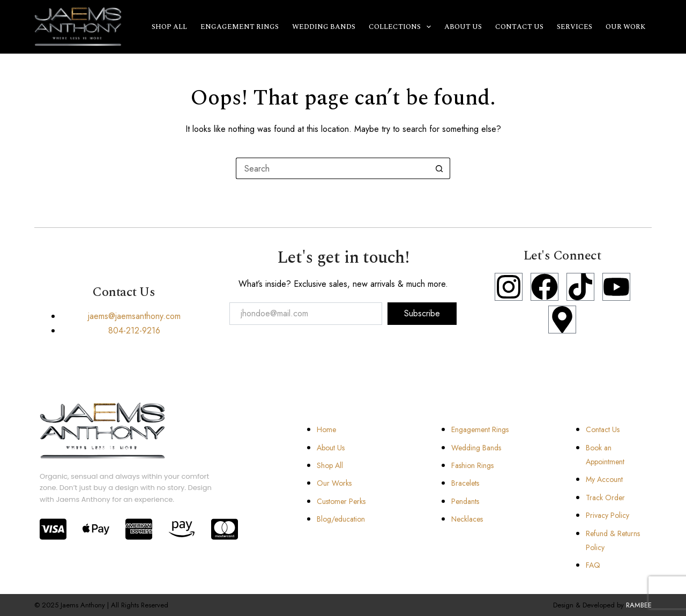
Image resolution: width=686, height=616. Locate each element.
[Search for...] (332, 168)
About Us (463, 27)
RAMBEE (639, 605)
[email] (306, 314)
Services (575, 27)
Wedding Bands (324, 27)
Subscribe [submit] (422, 313)
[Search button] (439, 168)
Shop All (169, 27)
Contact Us (519, 27)
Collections (402, 27)
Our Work (625, 27)
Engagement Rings (240, 27)
